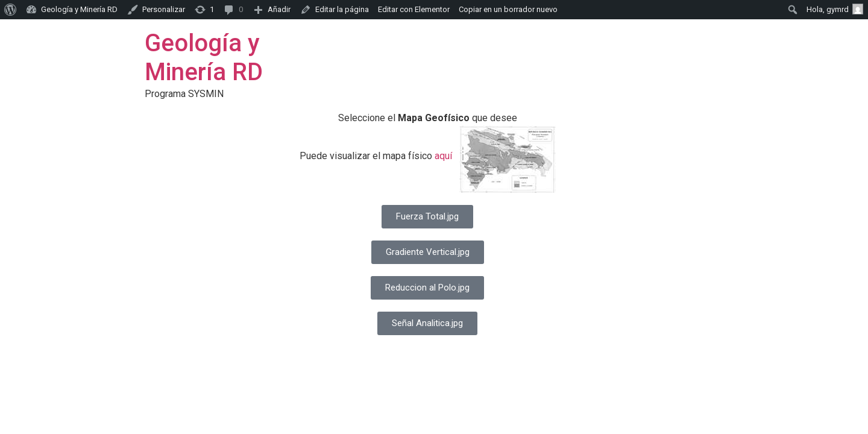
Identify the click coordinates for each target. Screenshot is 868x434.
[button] (427, 217)
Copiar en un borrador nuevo (508, 9)
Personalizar (164, 9)
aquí (443, 156)
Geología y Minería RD (204, 58)
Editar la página (342, 9)
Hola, (835, 9)
